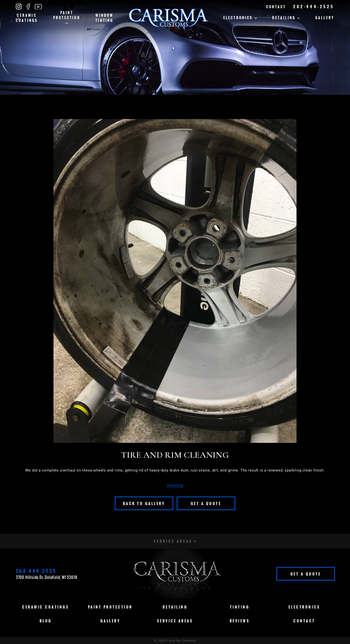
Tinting (240, 607)
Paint (67, 17)
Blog (46, 621)
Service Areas (175, 621)
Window (104, 18)
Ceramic (27, 18)
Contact (276, 7)
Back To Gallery (144, 503)
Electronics (240, 18)
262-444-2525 (314, 7)
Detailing (286, 18)
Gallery (325, 18)
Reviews (240, 621)
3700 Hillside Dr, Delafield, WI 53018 (47, 577)
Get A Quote (206, 503)
